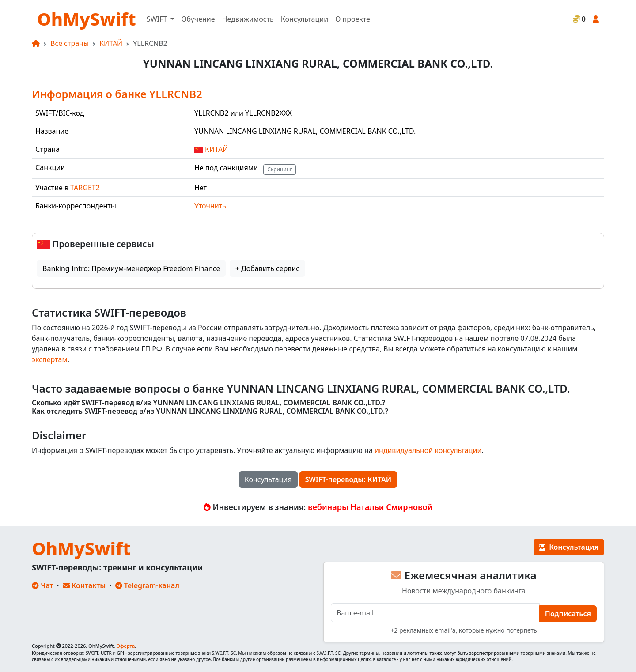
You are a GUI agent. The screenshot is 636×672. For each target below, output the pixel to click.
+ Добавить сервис (267, 268)
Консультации (305, 19)
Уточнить (210, 206)
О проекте (353, 19)
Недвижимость (248, 19)
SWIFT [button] (158, 19)
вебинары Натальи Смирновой (370, 507)
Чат (42, 585)
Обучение (198, 19)
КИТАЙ (111, 43)
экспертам (50, 359)
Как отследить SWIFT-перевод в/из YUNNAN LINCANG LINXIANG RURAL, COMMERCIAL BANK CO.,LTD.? (210, 411)
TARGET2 (85, 188)
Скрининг (280, 169)
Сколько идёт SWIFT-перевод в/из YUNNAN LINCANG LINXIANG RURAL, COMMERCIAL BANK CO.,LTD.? (208, 403)
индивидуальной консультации (428, 450)
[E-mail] (435, 613)
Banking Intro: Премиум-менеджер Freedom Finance (131, 268)
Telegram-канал (147, 585)
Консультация (268, 479)
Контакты (84, 585)
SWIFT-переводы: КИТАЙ (348, 479)
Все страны (70, 43)
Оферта (125, 646)
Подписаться (568, 614)
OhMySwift (87, 19)
